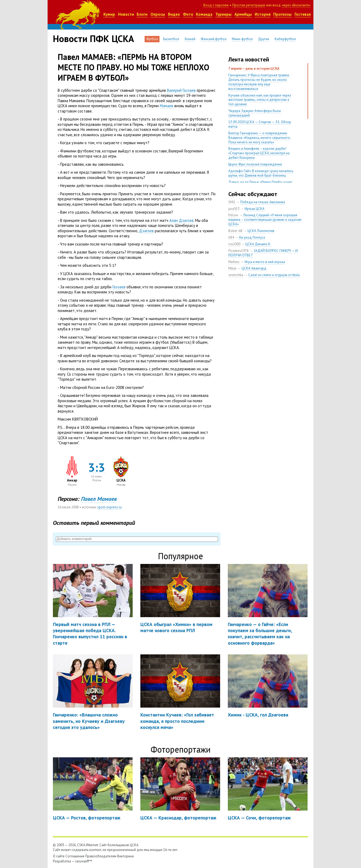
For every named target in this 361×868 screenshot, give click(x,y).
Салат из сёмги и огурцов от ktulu (274, 275)
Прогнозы (282, 14)
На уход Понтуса (252, 237)
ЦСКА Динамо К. (258, 244)
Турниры (223, 14)
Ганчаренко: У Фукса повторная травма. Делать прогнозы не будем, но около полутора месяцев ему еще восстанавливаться (259, 82)
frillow (233, 215)
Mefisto (234, 262)
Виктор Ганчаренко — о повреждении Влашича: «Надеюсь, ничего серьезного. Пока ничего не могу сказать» (260, 138)
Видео (174, 14)
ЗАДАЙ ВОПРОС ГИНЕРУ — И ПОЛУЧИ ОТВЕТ (263, 253)
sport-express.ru (110, 507)
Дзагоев (146, 231)
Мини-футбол (242, 39)
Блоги (142, 14)
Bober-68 (235, 231)
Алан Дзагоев (181, 220)
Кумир (109, 14)
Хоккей (190, 39)
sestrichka (236, 275)
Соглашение (75, 856)
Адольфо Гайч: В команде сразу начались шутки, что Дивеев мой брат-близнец (261, 173)
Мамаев (167, 106)
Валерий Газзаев (181, 90)
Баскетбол (171, 39)
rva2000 (234, 244)
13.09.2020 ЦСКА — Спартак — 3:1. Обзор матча (260, 124)
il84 (231, 237)
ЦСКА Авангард (254, 268)
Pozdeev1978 (238, 251)
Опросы (158, 14)
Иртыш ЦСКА (255, 209)
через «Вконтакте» (296, 5)
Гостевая (303, 14)
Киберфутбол (285, 39)
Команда (204, 14)
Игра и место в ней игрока (265, 262)
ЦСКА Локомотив (261, 231)
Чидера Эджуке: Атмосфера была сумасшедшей (255, 113)
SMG (232, 202)
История (263, 14)
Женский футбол (214, 39)
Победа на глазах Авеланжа (263, 202)
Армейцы (243, 14)
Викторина (125, 856)
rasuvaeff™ (84, 861)
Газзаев (119, 287)
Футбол (152, 39)
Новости (126, 14)
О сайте (59, 856)
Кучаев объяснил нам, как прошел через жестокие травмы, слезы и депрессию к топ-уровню (260, 100)
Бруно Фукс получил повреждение (255, 164)
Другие (264, 39)
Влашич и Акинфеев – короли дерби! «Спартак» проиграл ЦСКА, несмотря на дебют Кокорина (259, 153)
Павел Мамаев (99, 499)
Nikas (232, 268)
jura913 (234, 209)
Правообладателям (101, 856)
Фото (188, 14)
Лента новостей (249, 59)
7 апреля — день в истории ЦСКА (254, 68)
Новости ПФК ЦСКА (93, 39)
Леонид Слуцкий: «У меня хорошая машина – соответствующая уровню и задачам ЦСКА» (265, 220)
